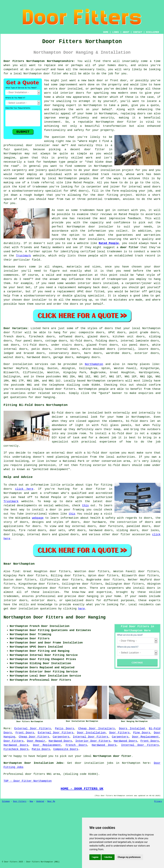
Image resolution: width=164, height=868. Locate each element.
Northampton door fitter (112, 756)
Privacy (158, 801)
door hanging (54, 105)
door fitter (52, 74)
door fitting (108, 195)
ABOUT (126, 32)
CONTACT (138, 32)
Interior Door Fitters (93, 741)
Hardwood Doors (60, 741)
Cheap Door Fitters (34, 737)
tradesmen (112, 199)
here (81, 609)
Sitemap (6, 801)
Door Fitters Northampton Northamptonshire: (39, 61)
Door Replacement (145, 737)
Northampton (94, 364)
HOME (106, 32)
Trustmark (23, 256)
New (31, 801)
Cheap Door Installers (97, 729)
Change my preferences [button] (129, 857)
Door (7, 364)
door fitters (65, 389)
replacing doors (133, 114)
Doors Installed (132, 729)
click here (24, 489)
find (16, 571)
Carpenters (61, 737)
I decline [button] (108, 857)
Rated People (83, 183)
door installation (106, 170)
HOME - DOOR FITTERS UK (82, 789)
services (58, 393)
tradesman (40, 187)
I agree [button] (95, 857)
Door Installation (91, 733)
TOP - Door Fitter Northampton (28, 781)
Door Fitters (119, 733)
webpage (38, 518)
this (85, 506)
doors (8, 341)
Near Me (51, 801)
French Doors (76, 745)
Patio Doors (64, 729)
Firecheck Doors (16, 749)
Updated (40, 801)
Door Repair (36, 741)
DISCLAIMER (152, 32)
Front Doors (25, 733)
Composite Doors (66, 749)
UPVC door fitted (91, 292)
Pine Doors (142, 733)
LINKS (115, 32)
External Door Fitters (33, 729)
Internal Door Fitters (91, 737)
